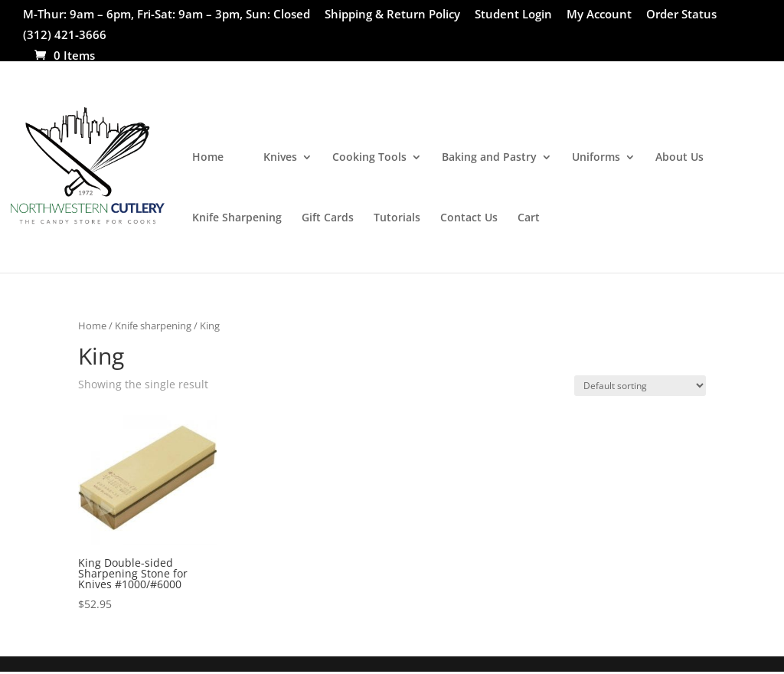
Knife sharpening (153, 326)
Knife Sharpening (237, 218)
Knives (280, 158)
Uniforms (596, 158)
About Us (679, 158)
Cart (529, 218)
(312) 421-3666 (65, 36)
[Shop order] (640, 386)
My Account (599, 15)
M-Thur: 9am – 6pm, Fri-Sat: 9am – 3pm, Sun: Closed (167, 15)
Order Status (681, 15)
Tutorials (397, 218)
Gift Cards (328, 218)
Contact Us (469, 218)
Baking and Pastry (489, 158)
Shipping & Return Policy (392, 15)
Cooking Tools (369, 158)
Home (208, 158)
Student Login (513, 15)
